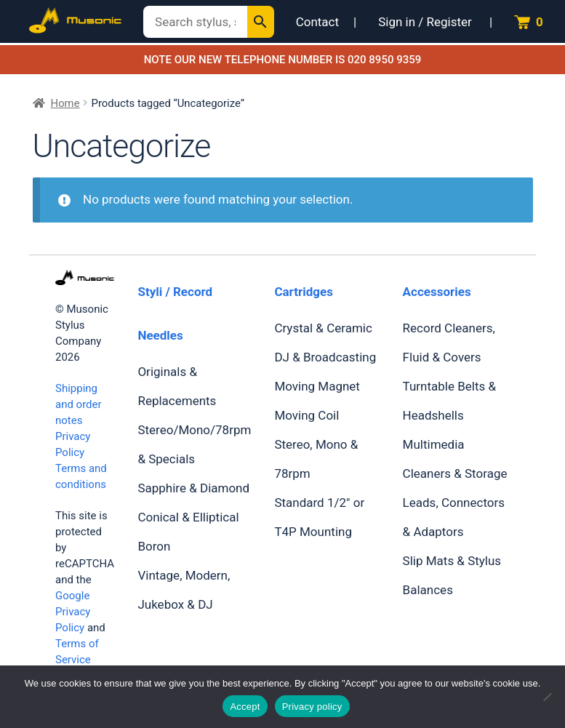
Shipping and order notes (79, 404)
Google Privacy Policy (73, 612)
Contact (317, 22)
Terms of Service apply (77, 660)
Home (65, 103)
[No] (547, 697)
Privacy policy (312, 707)
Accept (245, 707)
